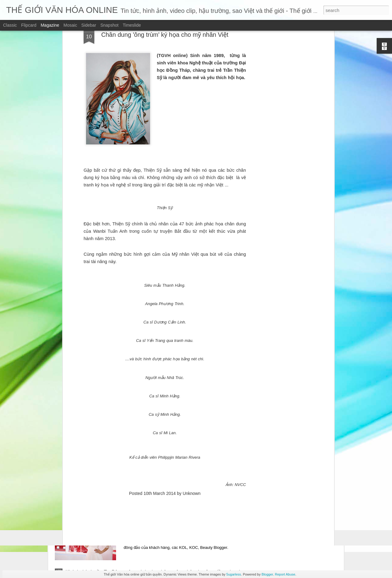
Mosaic (70, 25)
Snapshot (109, 25)
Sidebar (89, 25)
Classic (10, 25)
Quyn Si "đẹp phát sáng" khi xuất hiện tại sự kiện (188, 502)
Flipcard (29, 25)
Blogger (267, 574)
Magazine (50, 25)
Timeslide (132, 25)
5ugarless (234, 574)
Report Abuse (285, 574)
